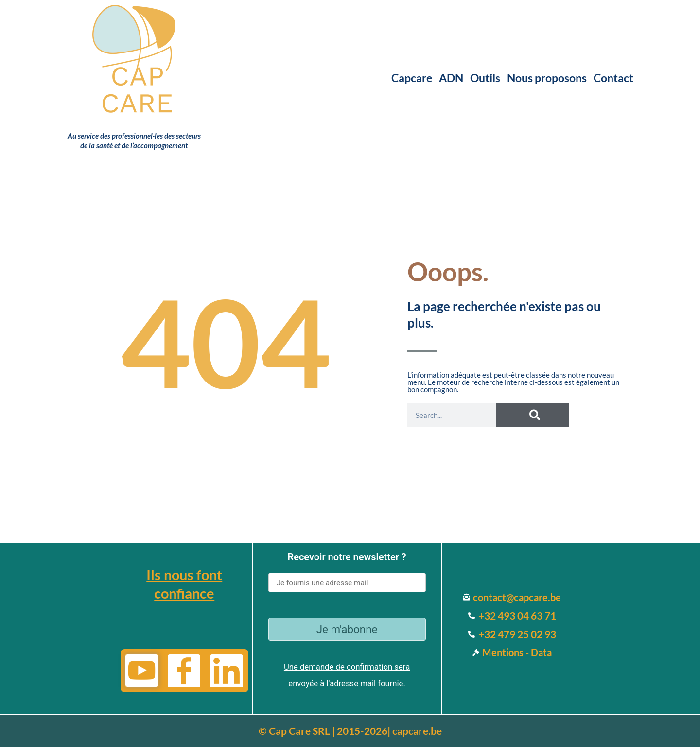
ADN (451, 78)
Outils (485, 78)
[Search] (532, 415)
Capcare (412, 78)
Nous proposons (547, 78)
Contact (613, 78)
